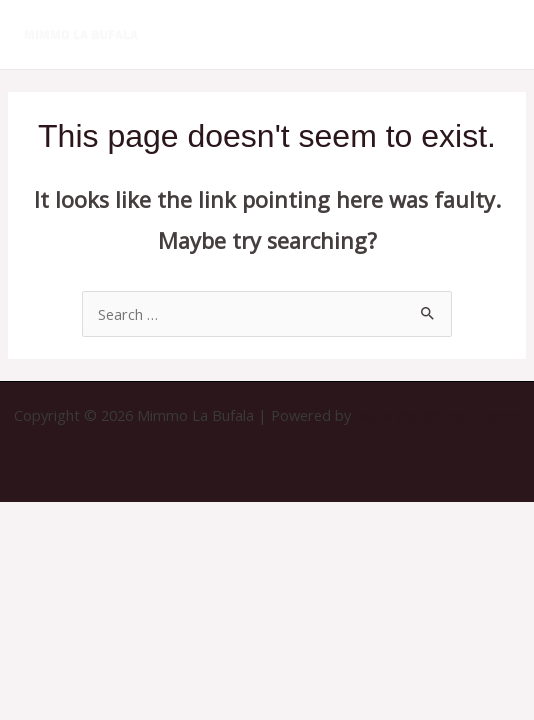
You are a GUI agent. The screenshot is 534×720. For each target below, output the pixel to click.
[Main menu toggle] (494, 34)
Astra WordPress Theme (437, 415)
